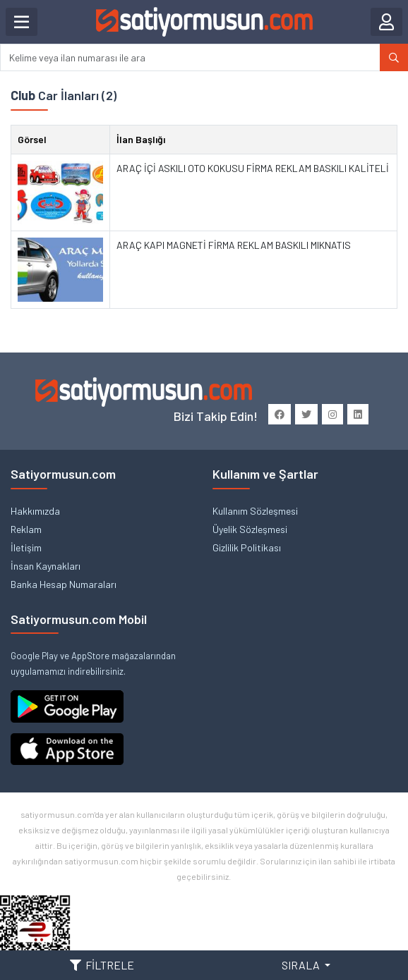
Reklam (26, 529)
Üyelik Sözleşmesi (250, 529)
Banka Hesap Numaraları (64, 584)
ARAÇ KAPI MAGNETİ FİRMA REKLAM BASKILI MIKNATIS (234, 245)
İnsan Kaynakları (46, 566)
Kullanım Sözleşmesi (255, 511)
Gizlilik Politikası (247, 547)
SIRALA (302, 965)
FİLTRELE (102, 965)
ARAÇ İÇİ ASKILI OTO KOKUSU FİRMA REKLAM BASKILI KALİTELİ (253, 168)
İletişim (26, 547)
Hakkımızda (35, 511)
